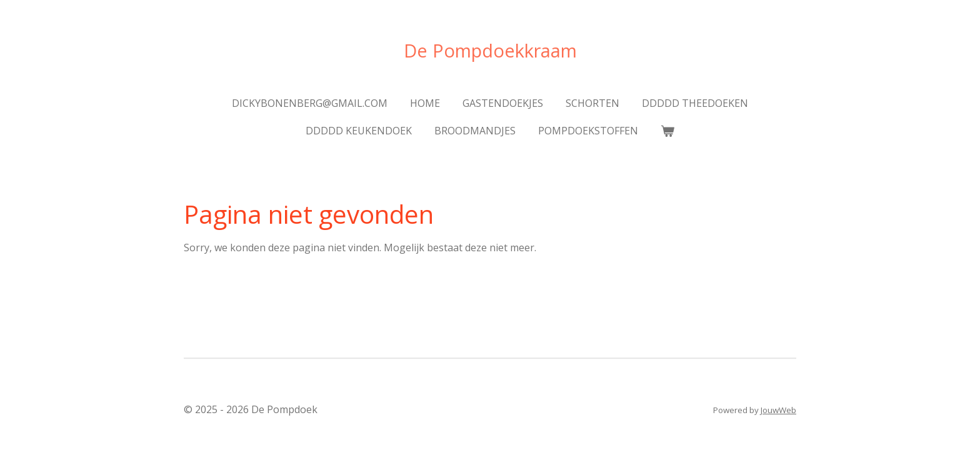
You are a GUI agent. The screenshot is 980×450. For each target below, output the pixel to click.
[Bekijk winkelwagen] (667, 131)
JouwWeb (778, 410)
